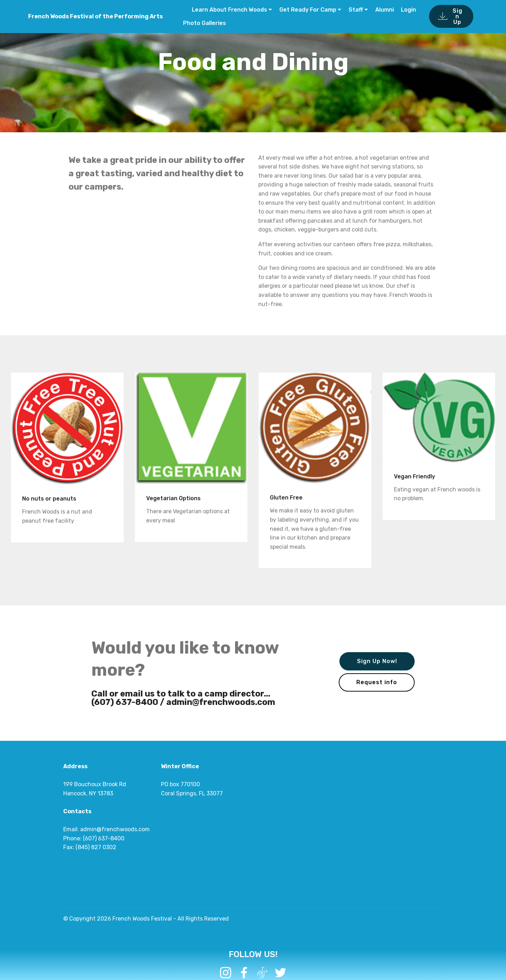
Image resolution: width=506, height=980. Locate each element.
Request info (377, 682)
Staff (356, 10)
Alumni (385, 10)
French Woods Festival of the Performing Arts (95, 16)
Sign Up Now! (377, 661)
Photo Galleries (205, 23)
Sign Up (450, 16)
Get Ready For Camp (308, 10)
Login (408, 10)
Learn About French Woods (229, 10)
